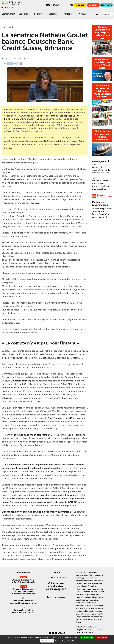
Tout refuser (102, 637)
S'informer (23, 14)
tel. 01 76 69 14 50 (8, 7)
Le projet (38, 14)
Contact (83, 14)
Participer (68, 14)
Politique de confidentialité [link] (65, 641)
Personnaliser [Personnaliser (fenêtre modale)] (47, 641)
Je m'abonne (106, 5)
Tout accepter (87, 637)
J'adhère (80, 5)
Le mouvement (8, 14)
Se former (53, 14)
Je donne (93, 5)
